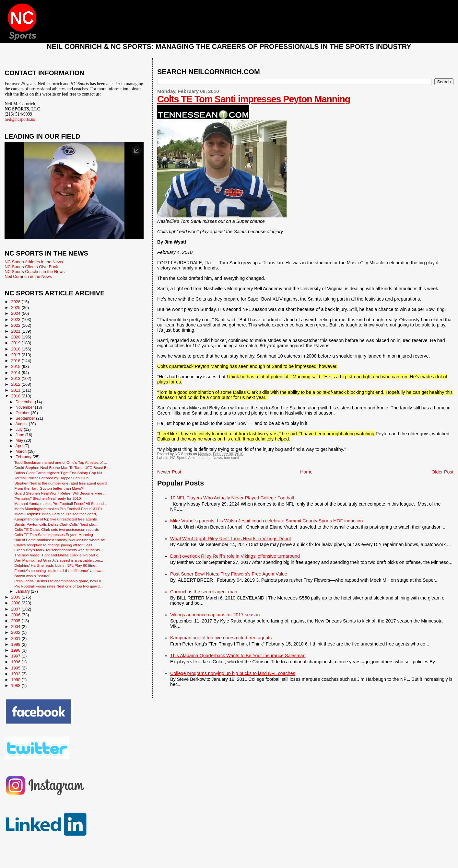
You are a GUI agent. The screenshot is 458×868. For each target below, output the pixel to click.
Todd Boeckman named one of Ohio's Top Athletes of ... (61, 462)
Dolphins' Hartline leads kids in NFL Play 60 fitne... (56, 565)
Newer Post (169, 472)
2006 (16, 615)
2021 (16, 331)
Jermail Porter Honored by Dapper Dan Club (51, 478)
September (26, 418)
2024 (16, 313)
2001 (16, 639)
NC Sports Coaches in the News (35, 272)
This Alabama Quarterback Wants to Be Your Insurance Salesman (238, 656)
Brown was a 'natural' (32, 576)
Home (306, 472)
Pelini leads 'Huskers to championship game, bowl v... (59, 581)
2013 (16, 378)
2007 (16, 609)
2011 (16, 390)
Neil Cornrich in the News (28, 276)
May (20, 440)
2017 (16, 355)
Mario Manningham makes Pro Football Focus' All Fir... (60, 509)
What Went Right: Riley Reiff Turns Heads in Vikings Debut (231, 539)
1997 (16, 656)
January (23, 591)
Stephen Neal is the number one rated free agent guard (60, 483)
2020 (16, 337)
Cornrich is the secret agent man (204, 592)
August (22, 424)
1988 (16, 685)
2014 (16, 373)
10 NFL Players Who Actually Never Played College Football (232, 498)
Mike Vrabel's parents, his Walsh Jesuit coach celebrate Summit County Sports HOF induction (266, 521)
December (25, 402)
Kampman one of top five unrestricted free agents (221, 638)
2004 (16, 627)
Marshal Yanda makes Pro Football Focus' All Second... (60, 503)
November (25, 407)
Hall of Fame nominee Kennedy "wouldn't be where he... (61, 540)
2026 (16, 302)
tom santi (231, 458)
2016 (16, 361)
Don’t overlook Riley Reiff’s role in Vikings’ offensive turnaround (235, 556)
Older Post (442, 472)
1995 (16, 668)
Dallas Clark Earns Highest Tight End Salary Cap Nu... (60, 473)
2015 (16, 366)
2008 (16, 603)
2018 (16, 349)
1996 (16, 662)
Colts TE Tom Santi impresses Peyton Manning (254, 99)
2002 (16, 632)
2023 (16, 320)
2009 (16, 597)
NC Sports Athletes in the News (196, 458)
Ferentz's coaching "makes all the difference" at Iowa (58, 571)
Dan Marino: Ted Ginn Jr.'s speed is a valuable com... (59, 560)
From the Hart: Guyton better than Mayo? (49, 488)
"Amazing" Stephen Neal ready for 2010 (47, 498)
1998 (16, 650)
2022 (16, 325)
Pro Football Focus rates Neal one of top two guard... (59, 586)
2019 (16, 343)
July (20, 429)
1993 (16, 674)
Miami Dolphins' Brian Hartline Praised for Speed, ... (58, 514)
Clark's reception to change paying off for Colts (53, 545)
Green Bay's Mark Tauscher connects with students (57, 550)
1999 (16, 644)
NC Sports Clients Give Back (31, 267)
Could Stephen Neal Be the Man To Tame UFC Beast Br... (62, 468)
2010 (16, 396)
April (20, 446)
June (20, 435)
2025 (16, 308)
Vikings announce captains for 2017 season (215, 615)
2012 (16, 384)
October (23, 413)
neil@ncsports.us (20, 119)
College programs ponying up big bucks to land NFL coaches (233, 673)
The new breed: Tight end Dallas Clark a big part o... (58, 555)
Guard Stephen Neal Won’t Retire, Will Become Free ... (60, 493)
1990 (16, 680)
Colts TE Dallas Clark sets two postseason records (57, 529)
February (24, 457)
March (22, 451)
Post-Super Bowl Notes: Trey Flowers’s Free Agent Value (229, 574)
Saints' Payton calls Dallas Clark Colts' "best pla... (56, 524)
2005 (16, 621)
